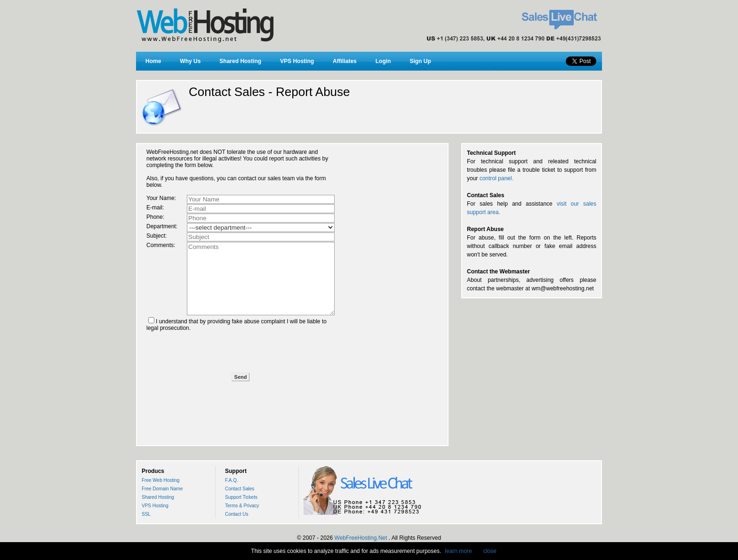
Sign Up (420, 61)
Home (153, 61)
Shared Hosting (240, 61)
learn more (458, 551)
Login (383, 61)
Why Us (190, 61)
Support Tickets (241, 497)
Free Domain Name (162, 489)
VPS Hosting (297, 61)
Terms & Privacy (242, 506)
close (490, 551)
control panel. (497, 178)
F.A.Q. (232, 480)
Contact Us (237, 514)
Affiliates (345, 61)
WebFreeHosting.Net (361, 538)
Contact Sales (240, 489)
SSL (146, 514)
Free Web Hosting (160, 480)
